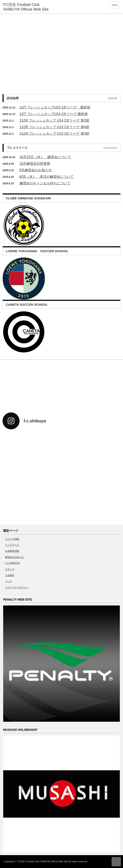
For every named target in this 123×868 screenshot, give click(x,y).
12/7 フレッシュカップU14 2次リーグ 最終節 (54, 114)
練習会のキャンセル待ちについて (45, 183)
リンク (9, 581)
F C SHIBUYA (12, 563)
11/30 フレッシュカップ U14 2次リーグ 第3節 (54, 120)
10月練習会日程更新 (35, 164)
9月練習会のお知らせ (36, 170)
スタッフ (10, 569)
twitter (72, 520)
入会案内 (10, 575)
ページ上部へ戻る (116, 862)
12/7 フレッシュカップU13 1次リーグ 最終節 (55, 107)
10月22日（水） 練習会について (45, 157)
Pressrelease (110, 148)
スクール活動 (12, 539)
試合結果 (112, 98)
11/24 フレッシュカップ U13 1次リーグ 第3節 (54, 133)
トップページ (12, 545)
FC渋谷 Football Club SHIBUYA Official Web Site (43, 861)
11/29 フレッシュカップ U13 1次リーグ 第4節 (54, 127)
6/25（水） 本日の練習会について (47, 177)
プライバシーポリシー (17, 587)
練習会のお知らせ (14, 557)
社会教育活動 (12, 551)
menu (115, 5)
